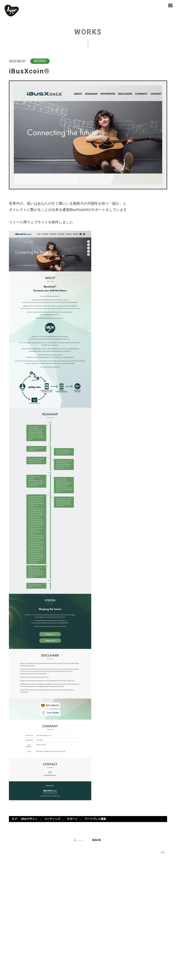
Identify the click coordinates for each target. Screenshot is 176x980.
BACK (97, 840)
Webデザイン (29, 819)
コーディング (52, 819)
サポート (72, 819)
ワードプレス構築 (95, 819)
